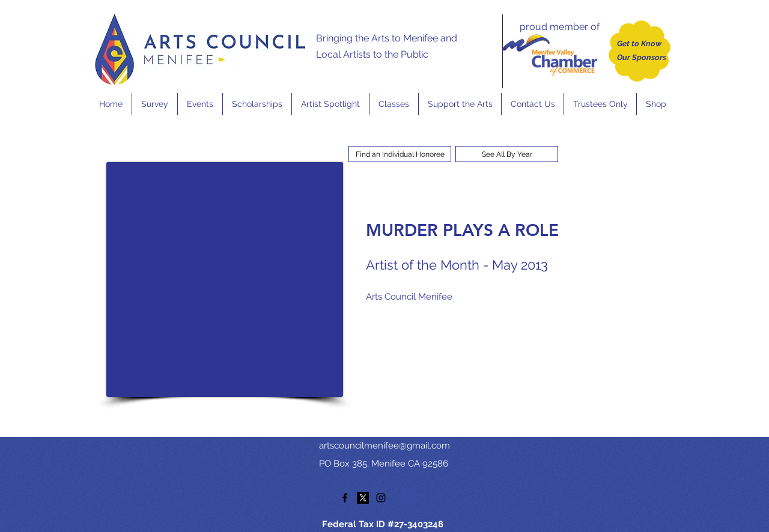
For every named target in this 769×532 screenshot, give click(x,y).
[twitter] (363, 498)
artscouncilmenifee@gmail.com (384, 446)
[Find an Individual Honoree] (400, 154)
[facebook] (345, 498)
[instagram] (381, 498)
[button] (200, 104)
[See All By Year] (507, 154)
